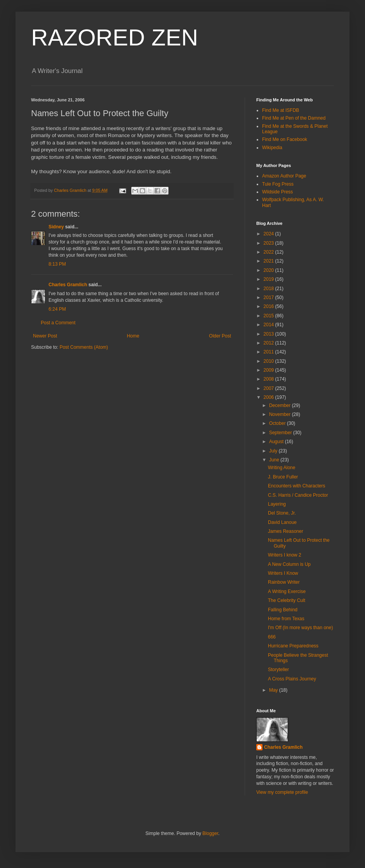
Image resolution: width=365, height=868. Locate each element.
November (281, 414)
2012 (269, 343)
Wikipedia (272, 148)
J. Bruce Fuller (283, 477)
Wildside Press (277, 192)
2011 (269, 352)
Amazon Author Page (284, 176)
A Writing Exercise (287, 591)
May (274, 690)
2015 (269, 316)
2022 (269, 252)
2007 (269, 388)
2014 (269, 325)
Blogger (210, 833)
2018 (269, 289)
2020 (269, 270)
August (277, 442)
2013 (269, 334)
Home (133, 336)
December (281, 405)
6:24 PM (57, 309)
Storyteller (278, 670)
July (274, 451)
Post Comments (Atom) (84, 347)
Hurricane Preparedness (293, 646)
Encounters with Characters (296, 486)
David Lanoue (282, 522)
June (275, 460)
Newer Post (45, 336)
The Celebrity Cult (287, 600)
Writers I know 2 (285, 555)
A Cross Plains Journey (292, 679)
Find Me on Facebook (285, 139)
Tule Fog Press (278, 184)
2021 (269, 261)
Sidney (56, 227)
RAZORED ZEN (115, 37)
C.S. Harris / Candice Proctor (298, 495)
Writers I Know (283, 573)
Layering (277, 504)
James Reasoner (286, 531)
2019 (269, 279)
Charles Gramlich (68, 285)
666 (272, 637)
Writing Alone (282, 468)
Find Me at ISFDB (281, 110)
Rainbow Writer (284, 582)
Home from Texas (286, 619)
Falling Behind (283, 610)
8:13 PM (57, 264)
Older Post (220, 336)
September (281, 433)
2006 (269, 397)
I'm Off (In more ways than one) (300, 628)
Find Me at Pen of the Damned (294, 118)
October (278, 423)
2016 (269, 306)
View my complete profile (282, 792)
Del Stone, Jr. (282, 513)
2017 (269, 297)
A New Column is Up (289, 564)
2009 (269, 370)
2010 (269, 361)
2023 (269, 243)
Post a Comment (58, 323)
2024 (269, 234)
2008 (269, 379)
